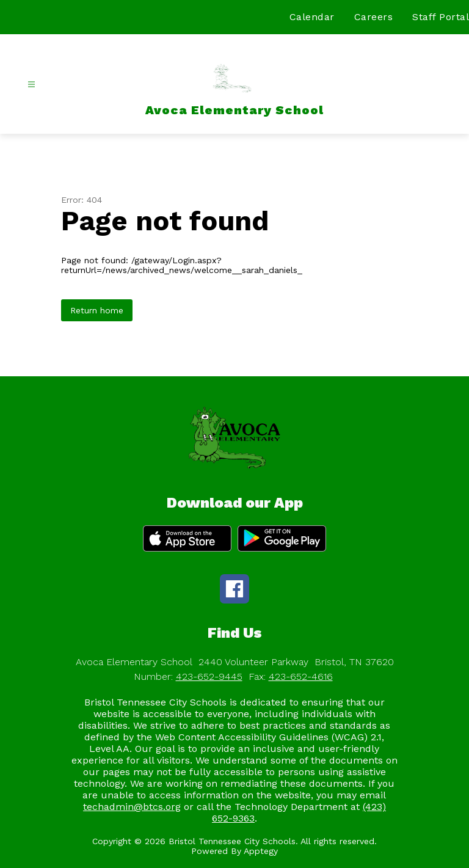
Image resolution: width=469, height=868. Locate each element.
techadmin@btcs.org (132, 807)
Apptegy (261, 851)
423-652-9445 (209, 677)
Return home (97, 310)
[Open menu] (31, 85)
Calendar (312, 17)
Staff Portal (441, 17)
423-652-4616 (301, 677)
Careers (374, 17)
